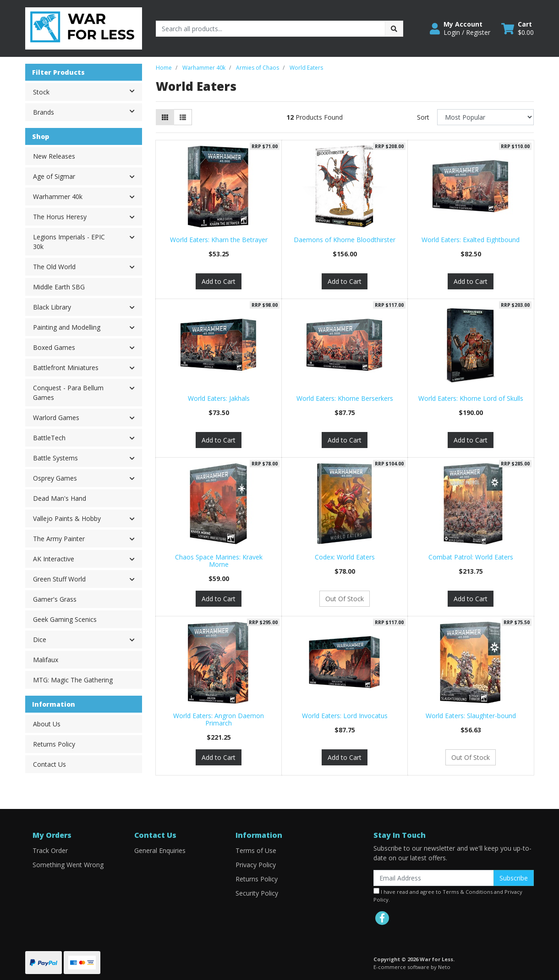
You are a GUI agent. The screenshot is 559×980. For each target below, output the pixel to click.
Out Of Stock (345, 599)
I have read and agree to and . (448, 895)
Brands (87, 111)
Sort (423, 117)
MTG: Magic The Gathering (73, 680)
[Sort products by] (485, 117)
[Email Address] (434, 878)
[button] (460, 28)
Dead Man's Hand (60, 498)
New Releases (54, 156)
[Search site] (394, 29)
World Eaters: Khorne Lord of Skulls (471, 398)
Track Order (50, 850)
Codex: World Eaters (345, 557)
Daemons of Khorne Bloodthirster (345, 240)
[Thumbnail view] (165, 117)
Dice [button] (40, 639)
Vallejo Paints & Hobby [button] (67, 518)
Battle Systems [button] (55, 458)
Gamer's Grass (55, 599)
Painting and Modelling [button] (67, 327)
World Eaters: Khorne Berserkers (345, 398)
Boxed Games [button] (54, 347)
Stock (87, 91)
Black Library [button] (52, 307)
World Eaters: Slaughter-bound (471, 716)
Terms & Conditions (468, 892)
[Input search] (271, 29)
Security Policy (257, 893)
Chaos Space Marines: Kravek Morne (219, 561)
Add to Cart (219, 281)
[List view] (183, 117)
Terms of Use (256, 850)
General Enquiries (160, 850)
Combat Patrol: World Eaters (471, 557)
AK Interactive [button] (54, 559)
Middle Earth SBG (59, 287)
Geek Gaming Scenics (65, 619)
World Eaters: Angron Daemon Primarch (219, 720)
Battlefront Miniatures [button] (66, 368)
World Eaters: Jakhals (219, 398)
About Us (47, 724)
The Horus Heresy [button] (60, 217)
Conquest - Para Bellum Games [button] (68, 393)
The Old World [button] (54, 267)
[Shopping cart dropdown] (518, 28)
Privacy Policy (256, 865)
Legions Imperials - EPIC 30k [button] (69, 242)
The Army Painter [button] (59, 539)
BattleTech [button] (49, 438)
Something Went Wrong (68, 865)
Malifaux (46, 660)
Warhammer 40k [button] (58, 197)
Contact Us (49, 764)
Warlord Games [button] (56, 418)
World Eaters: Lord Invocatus (345, 716)
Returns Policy (54, 744)
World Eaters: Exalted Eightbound (471, 240)
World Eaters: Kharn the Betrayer (219, 240)
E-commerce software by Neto (412, 967)
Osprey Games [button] (55, 478)
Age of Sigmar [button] (54, 176)
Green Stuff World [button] (59, 579)
